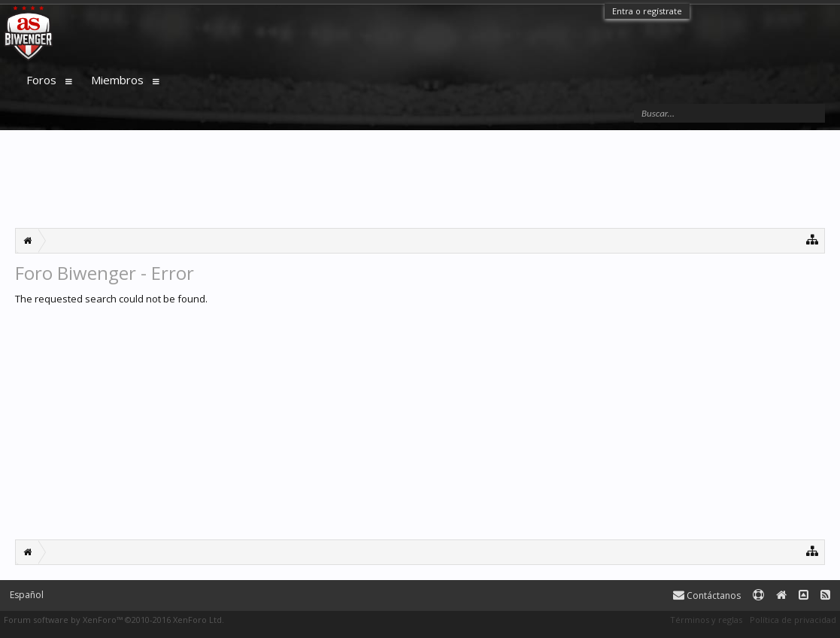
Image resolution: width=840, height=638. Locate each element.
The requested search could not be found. (111, 299)
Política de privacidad (793, 620)
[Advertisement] (420, 179)
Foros (41, 80)
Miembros (117, 80)
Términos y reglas (706, 620)
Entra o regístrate (647, 11)
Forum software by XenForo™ (114, 620)
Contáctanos (707, 595)
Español (27, 595)
